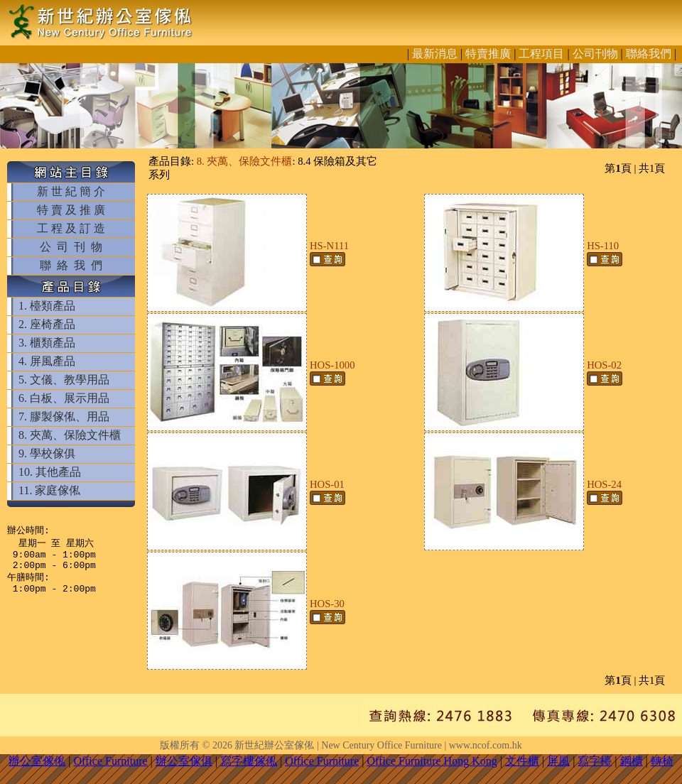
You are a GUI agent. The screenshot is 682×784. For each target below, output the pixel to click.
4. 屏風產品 (47, 361)
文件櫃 (522, 761)
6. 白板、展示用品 (64, 398)
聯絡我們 (649, 54)
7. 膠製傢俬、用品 (64, 416)
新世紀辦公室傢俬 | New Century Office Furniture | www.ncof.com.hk (378, 745)
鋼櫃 (632, 761)
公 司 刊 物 (71, 247)
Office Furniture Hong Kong (432, 761)
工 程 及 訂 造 (71, 228)
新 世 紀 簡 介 (71, 191)
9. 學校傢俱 (47, 453)
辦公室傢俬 (37, 761)
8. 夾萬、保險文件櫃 (70, 435)
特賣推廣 (488, 54)
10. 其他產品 (50, 472)
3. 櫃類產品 (47, 343)
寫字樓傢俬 (249, 761)
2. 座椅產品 (47, 324)
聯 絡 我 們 (71, 265)
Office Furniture (110, 761)
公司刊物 (595, 54)
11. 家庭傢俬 (49, 490)
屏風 (558, 761)
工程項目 (541, 54)
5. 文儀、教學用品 (64, 380)
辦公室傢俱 (184, 761)
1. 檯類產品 (47, 306)
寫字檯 (595, 761)
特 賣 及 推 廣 (71, 210)
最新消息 (435, 54)
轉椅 (662, 761)
